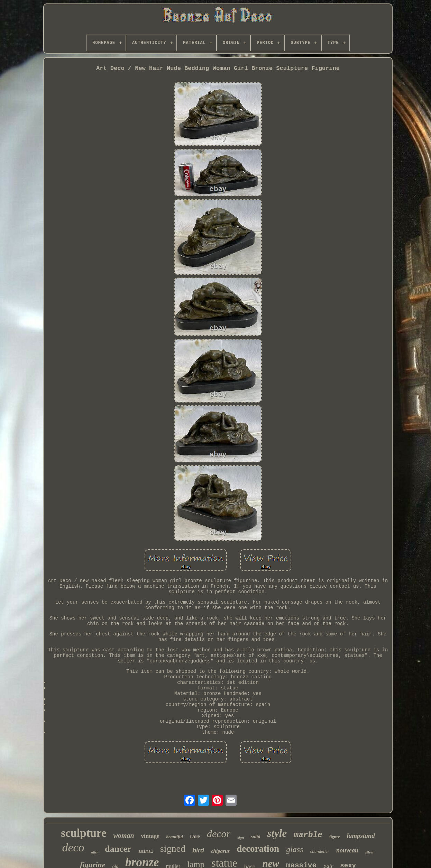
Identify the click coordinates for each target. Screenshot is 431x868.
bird (198, 850)
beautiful (174, 837)
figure (334, 837)
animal (146, 852)
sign (241, 838)
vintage (150, 836)
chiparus (220, 851)
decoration (258, 849)
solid (255, 837)
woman (124, 835)
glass (295, 849)
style (277, 833)
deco (73, 847)
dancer (118, 849)
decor (219, 834)
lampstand (361, 836)
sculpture (84, 833)
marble (308, 835)
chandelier (320, 851)
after (95, 852)
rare (195, 836)
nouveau (347, 850)
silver (369, 852)
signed (173, 848)
